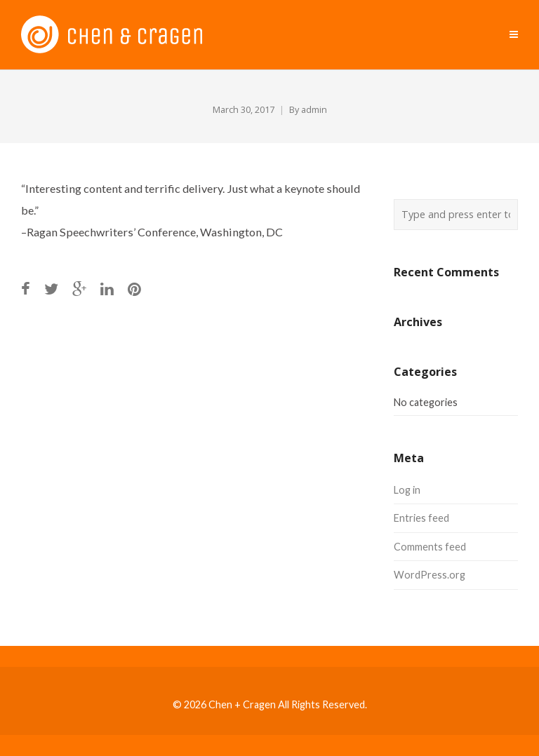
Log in (407, 490)
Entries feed (421, 518)
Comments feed (430, 547)
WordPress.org (430, 575)
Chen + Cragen (242, 704)
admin (314, 110)
